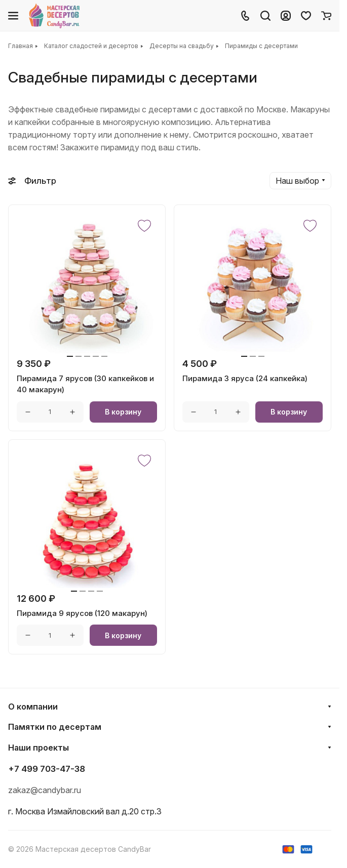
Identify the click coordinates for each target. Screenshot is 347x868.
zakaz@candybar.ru (45, 790)
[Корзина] (326, 16)
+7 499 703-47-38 (47, 769)
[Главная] (55, 16)
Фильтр (32, 181)
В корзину (123, 412)
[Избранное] (306, 16)
